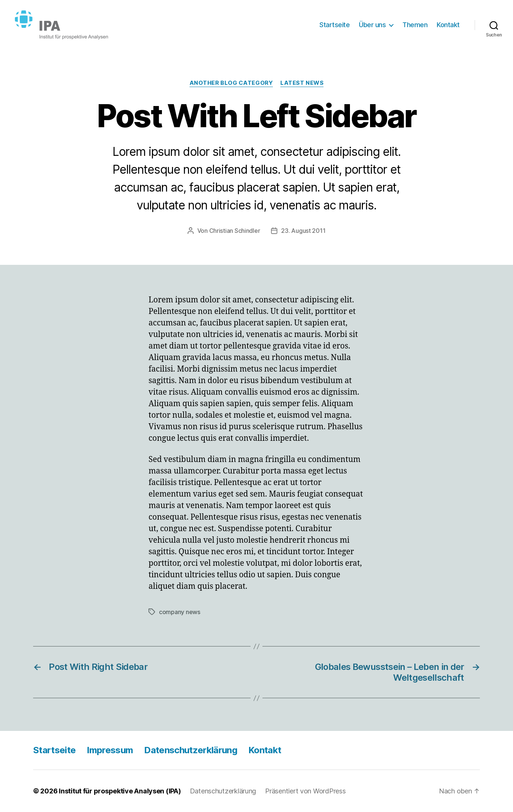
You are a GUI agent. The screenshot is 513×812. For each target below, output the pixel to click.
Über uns (372, 25)
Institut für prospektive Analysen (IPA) (120, 791)
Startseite (334, 25)
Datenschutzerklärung (191, 750)
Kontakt (448, 25)
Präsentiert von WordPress (305, 791)
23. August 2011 (303, 231)
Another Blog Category (231, 83)
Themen (415, 25)
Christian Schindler (235, 231)
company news (180, 612)
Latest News (302, 83)
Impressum (110, 750)
